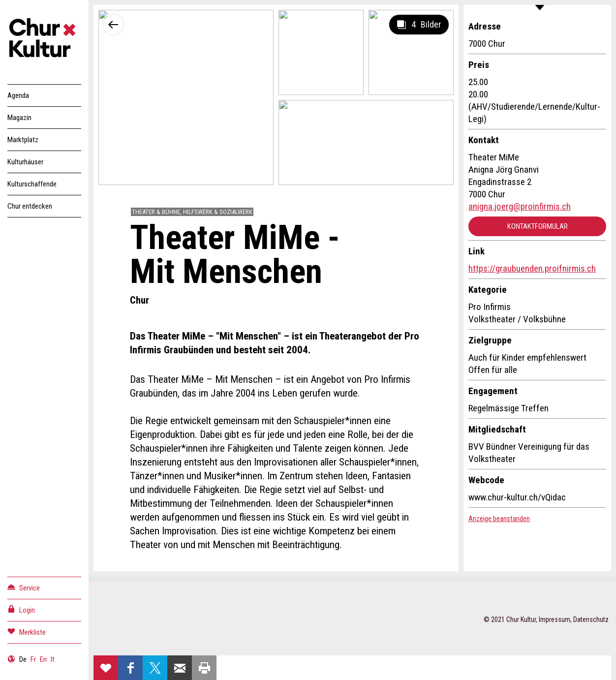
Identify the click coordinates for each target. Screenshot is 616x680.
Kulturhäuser (25, 162)
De (23, 659)
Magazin (19, 118)
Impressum (554, 619)
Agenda (18, 95)
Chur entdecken (30, 206)
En (43, 659)
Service (24, 587)
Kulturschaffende (32, 184)
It (53, 659)
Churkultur (44, 39)
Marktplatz (23, 140)
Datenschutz (591, 619)
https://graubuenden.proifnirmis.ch (532, 268)
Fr (33, 659)
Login (21, 609)
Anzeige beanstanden (499, 519)
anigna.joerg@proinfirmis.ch (520, 206)
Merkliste (27, 632)
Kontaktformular (538, 226)
